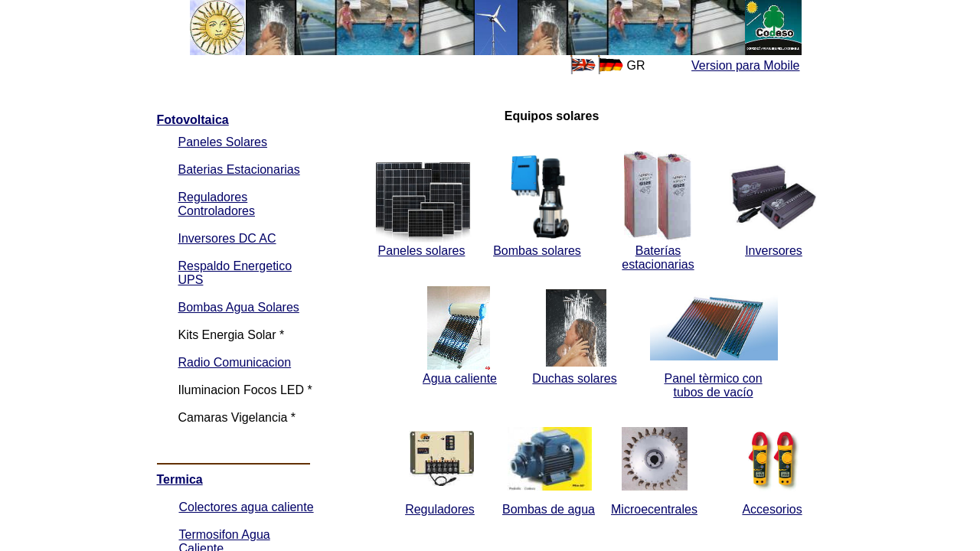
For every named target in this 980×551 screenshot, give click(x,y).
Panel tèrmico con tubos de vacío (713, 385)
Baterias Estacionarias (239, 170)
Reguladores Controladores (217, 204)
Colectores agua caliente (247, 507)
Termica (180, 479)
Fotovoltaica (193, 120)
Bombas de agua (549, 509)
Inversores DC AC (227, 238)
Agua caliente (460, 378)
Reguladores (440, 509)
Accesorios (772, 509)
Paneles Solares (223, 142)
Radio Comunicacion (235, 362)
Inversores (774, 251)
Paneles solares (422, 251)
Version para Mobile (745, 65)
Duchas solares (574, 378)
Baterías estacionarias (658, 258)
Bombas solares (537, 251)
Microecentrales (654, 509)
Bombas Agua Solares (239, 307)
